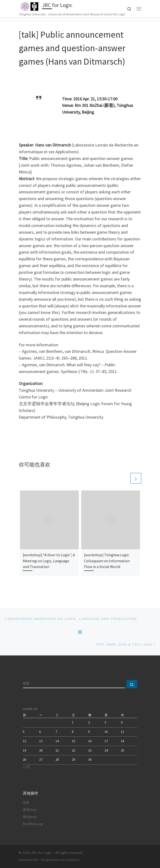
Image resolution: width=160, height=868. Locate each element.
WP (36, 860)
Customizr (73, 860)
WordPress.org (33, 824)
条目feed (30, 810)
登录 (26, 803)
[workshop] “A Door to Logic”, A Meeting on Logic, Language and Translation (49, 561)
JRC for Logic (42, 853)
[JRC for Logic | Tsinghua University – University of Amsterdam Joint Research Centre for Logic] (30, 6)
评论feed (30, 817)
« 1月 (26, 767)
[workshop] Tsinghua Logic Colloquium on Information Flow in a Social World (107, 561)
